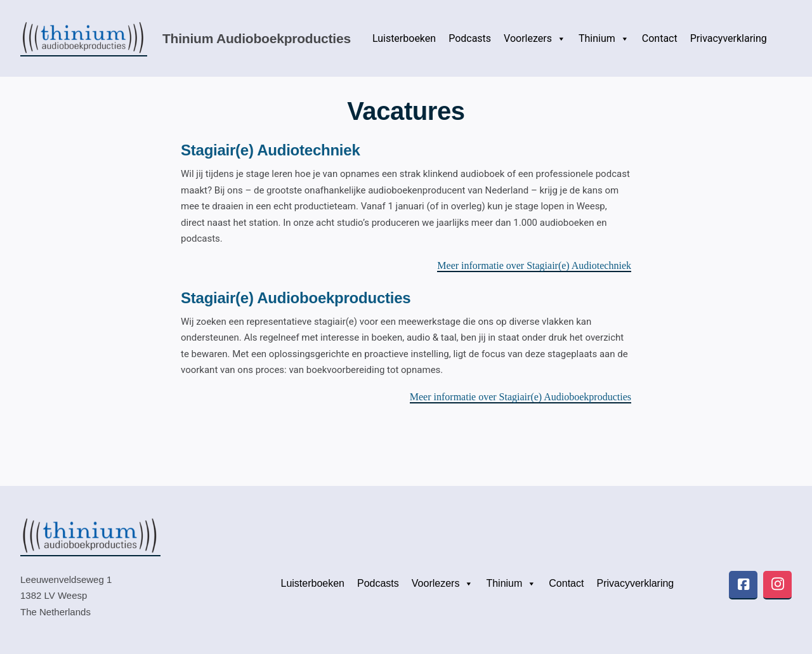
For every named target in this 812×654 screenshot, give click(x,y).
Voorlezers (535, 39)
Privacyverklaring (729, 38)
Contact (660, 38)
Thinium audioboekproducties (257, 38)
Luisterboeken (404, 38)
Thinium (604, 39)
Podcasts (470, 38)
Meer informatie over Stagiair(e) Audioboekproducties (521, 397)
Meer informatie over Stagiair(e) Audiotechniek (534, 265)
